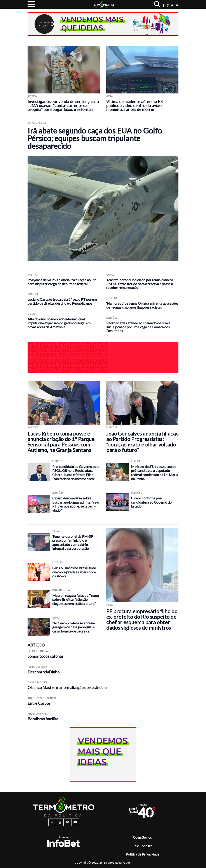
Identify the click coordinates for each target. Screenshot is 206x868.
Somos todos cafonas (45, 656)
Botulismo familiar (43, 719)
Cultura (112, 298)
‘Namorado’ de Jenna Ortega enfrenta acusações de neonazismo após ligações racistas (142, 305)
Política (33, 275)
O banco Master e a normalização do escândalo (67, 688)
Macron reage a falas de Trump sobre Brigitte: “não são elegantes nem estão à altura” (76, 599)
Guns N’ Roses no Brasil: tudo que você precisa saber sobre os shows (74, 572)
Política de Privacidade (142, 854)
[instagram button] (168, 5)
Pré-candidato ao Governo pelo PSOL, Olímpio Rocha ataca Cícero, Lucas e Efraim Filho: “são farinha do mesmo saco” (76, 473)
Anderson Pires (38, 714)
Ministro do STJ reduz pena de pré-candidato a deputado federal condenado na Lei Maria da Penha (154, 473)
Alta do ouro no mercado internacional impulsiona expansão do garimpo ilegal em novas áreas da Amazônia (59, 323)
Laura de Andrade (39, 651)
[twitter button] (172, 5)
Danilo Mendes (37, 682)
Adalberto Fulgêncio (42, 698)
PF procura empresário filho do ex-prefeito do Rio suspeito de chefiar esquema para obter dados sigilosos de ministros (142, 619)
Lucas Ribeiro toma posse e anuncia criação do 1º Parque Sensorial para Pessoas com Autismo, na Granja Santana (61, 442)
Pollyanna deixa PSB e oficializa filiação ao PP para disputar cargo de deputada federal (62, 282)
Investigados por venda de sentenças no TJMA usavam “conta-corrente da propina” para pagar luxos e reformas (63, 105)
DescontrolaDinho (44, 672)
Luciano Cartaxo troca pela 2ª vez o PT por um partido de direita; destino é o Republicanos (62, 301)
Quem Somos (142, 837)
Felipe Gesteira (37, 667)
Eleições (112, 318)
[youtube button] (177, 5)
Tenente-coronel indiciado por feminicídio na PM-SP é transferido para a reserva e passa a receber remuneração (140, 284)
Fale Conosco (142, 846)
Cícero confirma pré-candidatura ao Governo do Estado (151, 502)
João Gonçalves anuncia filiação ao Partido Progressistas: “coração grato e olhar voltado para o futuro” (142, 442)
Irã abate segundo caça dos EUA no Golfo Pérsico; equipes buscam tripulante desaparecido (95, 138)
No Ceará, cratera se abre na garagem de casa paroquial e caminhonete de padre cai (73, 627)
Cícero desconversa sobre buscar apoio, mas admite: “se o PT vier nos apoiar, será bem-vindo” (76, 504)
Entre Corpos (39, 703)
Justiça (32, 96)
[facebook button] (164, 5)
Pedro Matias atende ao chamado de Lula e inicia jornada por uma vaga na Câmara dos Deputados (138, 327)
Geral (110, 96)
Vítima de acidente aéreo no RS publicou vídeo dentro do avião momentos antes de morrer (134, 105)
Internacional (37, 123)
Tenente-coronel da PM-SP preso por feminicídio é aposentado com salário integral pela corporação (73, 542)
